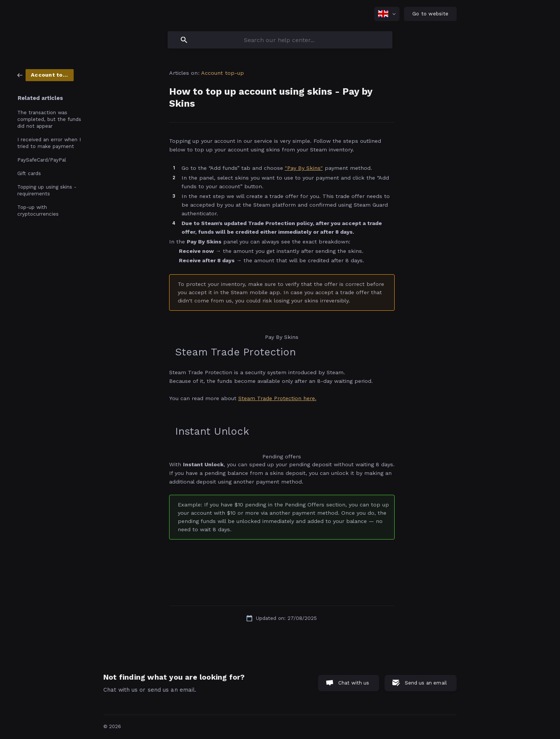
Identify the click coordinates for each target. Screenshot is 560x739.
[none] (387, 14)
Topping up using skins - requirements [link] (47, 190)
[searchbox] (280, 40)
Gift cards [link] (29, 173)
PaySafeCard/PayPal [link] (42, 160)
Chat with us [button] (354, 683)
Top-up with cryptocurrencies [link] (38, 210)
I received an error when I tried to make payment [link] (49, 143)
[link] (45, 75)
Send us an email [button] (426, 683)
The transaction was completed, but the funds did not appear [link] (49, 119)
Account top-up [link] (222, 73)
